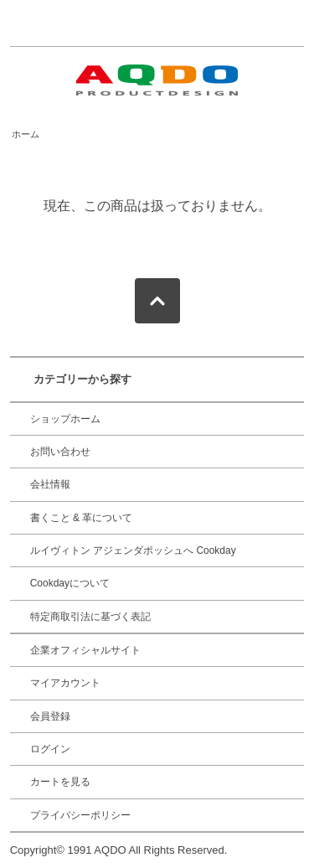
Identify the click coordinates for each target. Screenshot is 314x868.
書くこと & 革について (82, 518)
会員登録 (50, 716)
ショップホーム (65, 419)
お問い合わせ (60, 452)
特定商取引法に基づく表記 (90, 617)
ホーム (26, 134)
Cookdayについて (70, 583)
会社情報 (50, 484)
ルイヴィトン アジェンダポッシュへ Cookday (133, 550)
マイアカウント (65, 683)
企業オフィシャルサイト (85, 650)
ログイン (50, 749)
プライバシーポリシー (80, 815)
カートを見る (60, 782)
